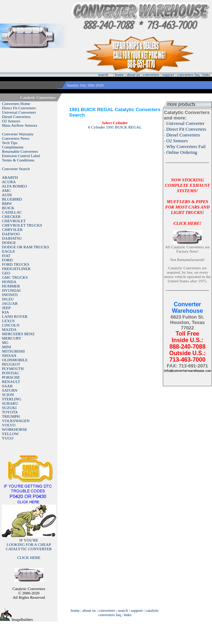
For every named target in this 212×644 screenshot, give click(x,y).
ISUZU (8, 299)
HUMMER (11, 286)
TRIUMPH (11, 416)
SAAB (7, 386)
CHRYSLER (12, 230)
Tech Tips (10, 143)
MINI (7, 347)
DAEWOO (11, 234)
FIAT (6, 256)
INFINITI (10, 295)
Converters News (16, 138)
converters (151, 75)
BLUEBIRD (12, 199)
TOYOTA (10, 412)
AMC (6, 190)
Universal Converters (19, 112)
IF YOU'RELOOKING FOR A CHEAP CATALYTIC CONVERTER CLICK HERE (29, 549)
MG (5, 342)
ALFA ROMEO (14, 186)
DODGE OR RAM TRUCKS (26, 247)
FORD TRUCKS (16, 264)
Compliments (13, 147)
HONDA (9, 282)
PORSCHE (11, 377)
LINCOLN (11, 325)
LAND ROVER (15, 316)
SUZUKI (9, 408)
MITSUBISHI (14, 351)
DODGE (9, 243)
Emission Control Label (21, 156)
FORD (7, 260)
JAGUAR (10, 303)
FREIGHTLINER (16, 269)
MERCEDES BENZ (18, 334)
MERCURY (12, 338)
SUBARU (10, 403)
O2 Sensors (11, 121)
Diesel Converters (16, 117)
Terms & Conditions (18, 160)
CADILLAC (12, 212)
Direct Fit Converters (19, 108)
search (103, 75)
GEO (6, 273)
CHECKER (11, 216)
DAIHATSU (12, 238)
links (206, 75)
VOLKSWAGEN (16, 421)
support (168, 75)
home (119, 75)
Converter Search (16, 169)
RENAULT (11, 382)
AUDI (7, 195)
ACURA (9, 182)
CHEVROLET (14, 221)
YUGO (8, 438)
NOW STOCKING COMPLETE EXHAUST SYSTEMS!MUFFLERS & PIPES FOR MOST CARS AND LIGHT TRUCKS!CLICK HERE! (187, 202)
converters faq (188, 75)
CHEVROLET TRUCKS (22, 225)
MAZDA (9, 329)
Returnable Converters (20, 151)
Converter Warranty (18, 134)
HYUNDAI (11, 290)
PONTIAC (11, 373)
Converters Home (16, 104)
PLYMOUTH (13, 369)
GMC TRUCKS (15, 277)
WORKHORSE (14, 429)
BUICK (8, 208)
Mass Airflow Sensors (20, 125)
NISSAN (9, 355)
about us (133, 75)
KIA (6, 312)
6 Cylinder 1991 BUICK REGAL (115, 127)
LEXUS (9, 321)
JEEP (7, 308)
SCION (8, 395)
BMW (7, 203)
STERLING (12, 399)
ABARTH (10, 177)
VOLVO (9, 425)
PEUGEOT (11, 364)
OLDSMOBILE (15, 360)
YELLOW (10, 434)
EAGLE (9, 251)
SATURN (10, 390)
